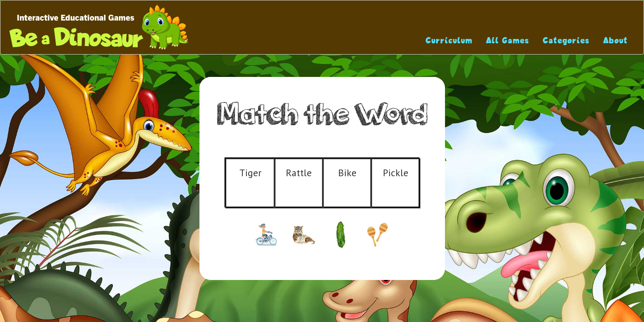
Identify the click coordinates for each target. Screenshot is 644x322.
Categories (566, 40)
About (616, 40)
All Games (508, 40)
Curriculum (449, 40)
